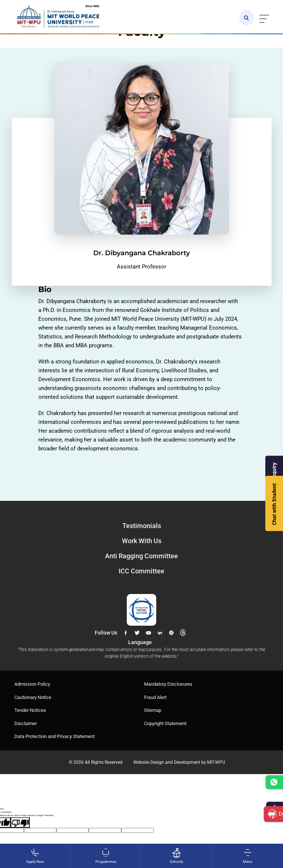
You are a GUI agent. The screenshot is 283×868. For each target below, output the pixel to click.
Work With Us (142, 541)
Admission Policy (32, 684)
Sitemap (153, 710)
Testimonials (142, 526)
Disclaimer (26, 723)
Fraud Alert (155, 697)
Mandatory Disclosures (168, 684)
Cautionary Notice (33, 697)
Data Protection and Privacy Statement (55, 736)
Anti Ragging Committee (141, 556)
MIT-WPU (216, 762)
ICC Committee (141, 571)
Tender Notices (30, 710)
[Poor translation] (20, 823)
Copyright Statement (165, 723)
